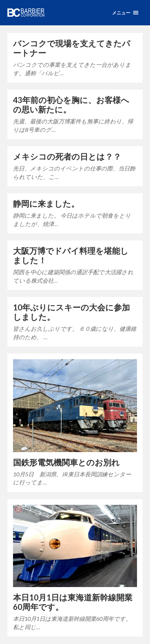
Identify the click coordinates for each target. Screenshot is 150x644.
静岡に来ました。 (46, 204)
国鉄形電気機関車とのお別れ (66, 462)
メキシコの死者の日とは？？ (67, 157)
